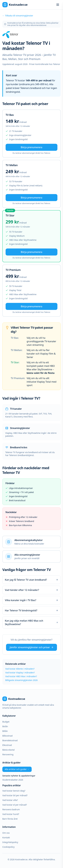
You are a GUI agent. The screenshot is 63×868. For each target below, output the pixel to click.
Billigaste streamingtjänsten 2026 (21, 680)
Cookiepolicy (8, 847)
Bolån (5, 726)
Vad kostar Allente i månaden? (20, 669)
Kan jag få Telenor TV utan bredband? (31, 580)
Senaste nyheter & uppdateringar (19, 776)
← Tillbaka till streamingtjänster (18, 16)
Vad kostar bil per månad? (15, 795)
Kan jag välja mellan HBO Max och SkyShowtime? (31, 622)
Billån (5, 731)
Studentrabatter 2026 (13, 780)
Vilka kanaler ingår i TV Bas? (31, 600)
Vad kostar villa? (10, 800)
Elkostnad (7, 745)
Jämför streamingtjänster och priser (31, 647)
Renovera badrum (11, 809)
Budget (6, 722)
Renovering (8, 754)
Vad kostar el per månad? (15, 805)
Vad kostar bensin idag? (14, 791)
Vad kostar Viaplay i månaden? (20, 673)
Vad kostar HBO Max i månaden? (21, 676)
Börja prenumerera (31, 147)
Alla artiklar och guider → (17, 769)
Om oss (6, 833)
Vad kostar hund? (11, 814)
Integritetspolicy (10, 842)
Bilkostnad (7, 736)
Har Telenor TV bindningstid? (31, 610)
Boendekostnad (10, 740)
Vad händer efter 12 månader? (31, 590)
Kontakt (6, 838)
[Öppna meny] (58, 5)
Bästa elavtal (8, 750)
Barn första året (10, 819)
